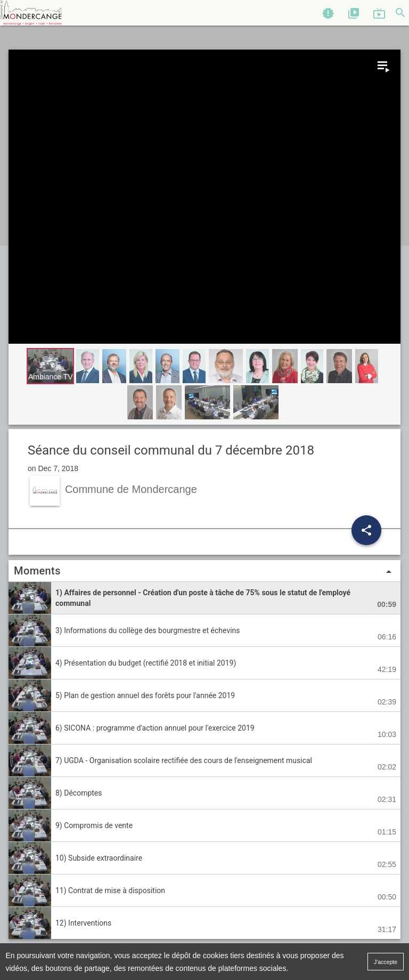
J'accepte (386, 962)
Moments (204, 571)
